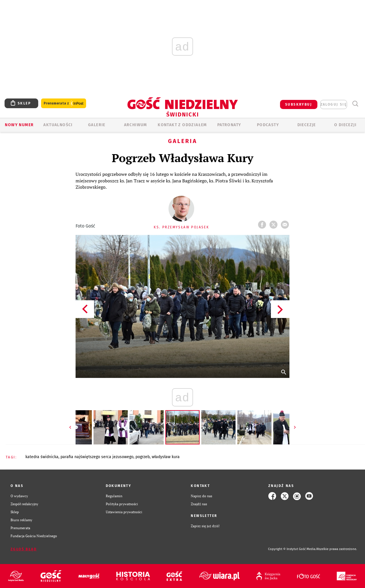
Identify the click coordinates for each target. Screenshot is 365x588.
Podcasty (268, 125)
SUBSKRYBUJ (299, 104)
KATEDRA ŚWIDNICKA (42, 457)
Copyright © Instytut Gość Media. (292, 549)
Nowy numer (19, 125)
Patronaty (229, 125)
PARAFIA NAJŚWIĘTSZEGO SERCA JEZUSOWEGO (97, 457)
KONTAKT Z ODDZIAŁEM (182, 125)
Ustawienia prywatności (124, 512)
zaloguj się (334, 104)
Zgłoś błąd (24, 549)
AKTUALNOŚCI (58, 125)
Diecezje (307, 125)
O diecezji (345, 125)
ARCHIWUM (136, 125)
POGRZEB (143, 457)
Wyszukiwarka (355, 104)
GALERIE (97, 125)
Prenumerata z (64, 103)
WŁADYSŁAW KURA (166, 457)
